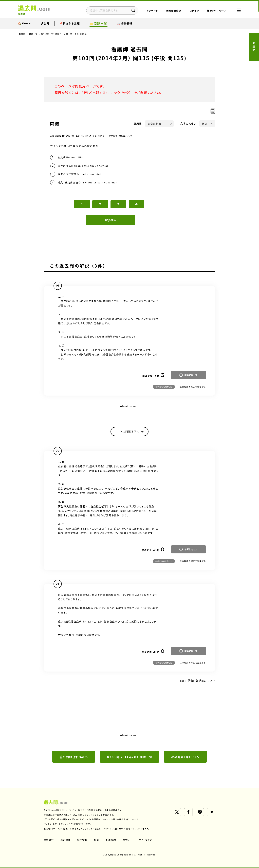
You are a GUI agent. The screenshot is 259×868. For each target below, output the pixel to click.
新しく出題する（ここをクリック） (108, 93)
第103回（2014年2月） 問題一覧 (129, 757)
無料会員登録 (173, 11)
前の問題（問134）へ (74, 757)
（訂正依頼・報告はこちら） (120, 136)
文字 (188, 123)
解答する (111, 220)
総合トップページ (216, 11)
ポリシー (128, 840)
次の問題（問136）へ (185, 757)
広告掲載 (66, 840)
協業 (97, 840)
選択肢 (138, 123)
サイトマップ (146, 840)
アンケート (152, 11)
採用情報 (82, 840)
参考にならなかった (164, 387)
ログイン (193, 11)
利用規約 (111, 840)
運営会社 (49, 840)
